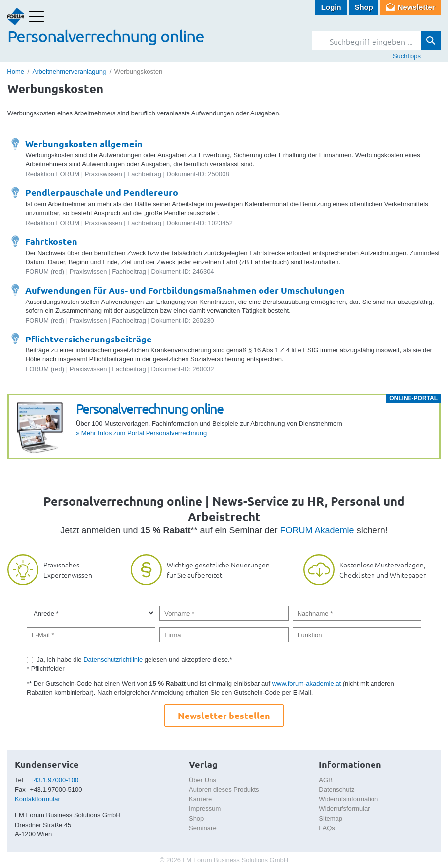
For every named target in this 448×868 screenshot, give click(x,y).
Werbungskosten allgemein (84, 143)
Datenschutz (336, 789)
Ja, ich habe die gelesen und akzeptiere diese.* (135, 660)
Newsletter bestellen (224, 715)
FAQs (327, 828)
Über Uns (203, 780)
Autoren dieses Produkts (224, 789)
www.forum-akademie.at (307, 684)
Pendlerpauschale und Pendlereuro (102, 192)
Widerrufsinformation (348, 799)
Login (331, 7)
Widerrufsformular (344, 809)
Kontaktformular (37, 799)
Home (16, 71)
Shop (364, 7)
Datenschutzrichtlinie (113, 660)
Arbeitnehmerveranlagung (70, 71)
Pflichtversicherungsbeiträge (89, 339)
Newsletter (416, 7)
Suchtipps (407, 56)
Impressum (205, 809)
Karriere (200, 799)
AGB (325, 780)
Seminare (203, 828)
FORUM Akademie (317, 530)
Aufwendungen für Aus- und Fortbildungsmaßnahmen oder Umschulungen (185, 290)
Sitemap (331, 818)
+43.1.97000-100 (55, 780)
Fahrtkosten (51, 241)
